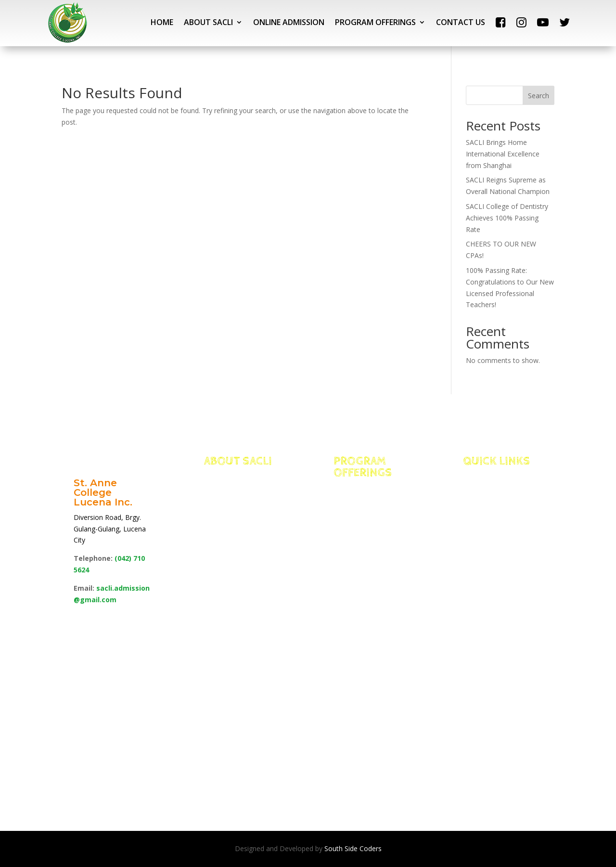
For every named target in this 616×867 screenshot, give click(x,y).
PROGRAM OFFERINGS (375, 22)
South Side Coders (353, 848)
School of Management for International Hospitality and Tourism (370, 548)
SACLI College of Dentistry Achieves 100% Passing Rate (507, 218)
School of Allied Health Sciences (363, 596)
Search (539, 96)
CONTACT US (461, 22)
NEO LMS (493, 513)
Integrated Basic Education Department (368, 501)
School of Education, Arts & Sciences (371, 703)
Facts (228, 501)
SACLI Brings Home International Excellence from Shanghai (503, 154)
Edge (226, 513)
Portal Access (506, 501)
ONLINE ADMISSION (289, 22)
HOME (162, 22)
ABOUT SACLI (208, 22)
